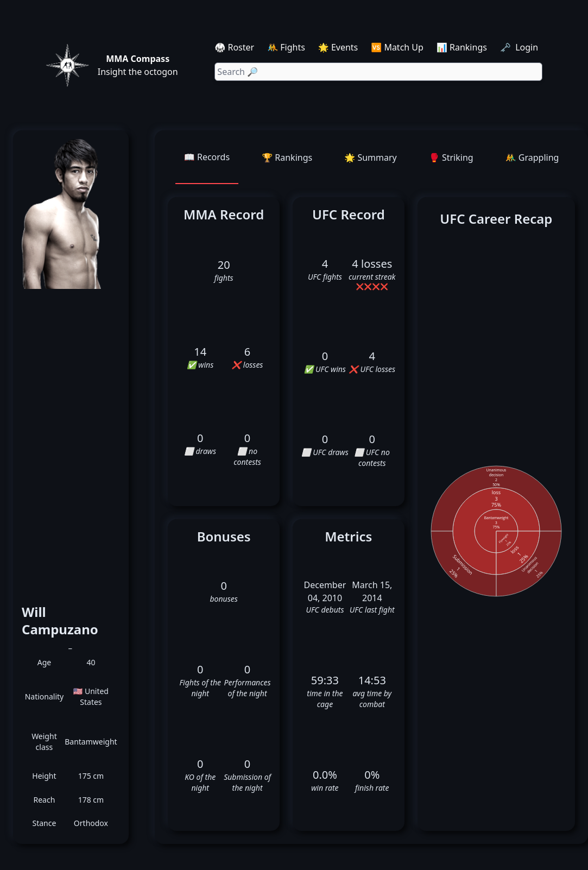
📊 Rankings (462, 47)
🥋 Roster (234, 47)
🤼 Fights (286, 47)
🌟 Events (338, 47)
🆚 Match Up (397, 47)
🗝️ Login (520, 47)
